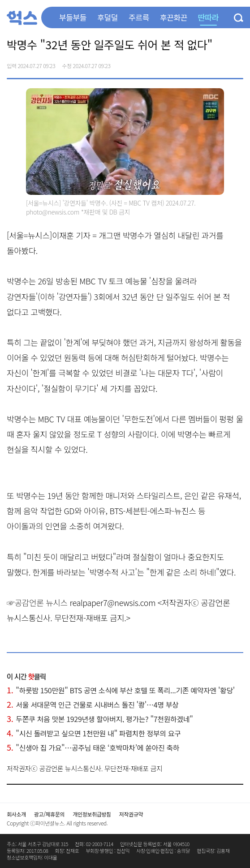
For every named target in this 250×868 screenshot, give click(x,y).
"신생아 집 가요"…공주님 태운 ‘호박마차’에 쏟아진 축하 (93, 748)
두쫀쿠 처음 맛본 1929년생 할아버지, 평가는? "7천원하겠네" (100, 719)
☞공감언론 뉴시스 (37, 602)
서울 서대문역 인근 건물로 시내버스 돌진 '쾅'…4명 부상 (93, 705)
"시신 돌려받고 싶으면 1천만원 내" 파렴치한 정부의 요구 (94, 733)
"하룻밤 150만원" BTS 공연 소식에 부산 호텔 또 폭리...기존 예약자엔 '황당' (121, 690)
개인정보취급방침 (92, 814)
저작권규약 (131, 814)
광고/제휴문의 (50, 814)
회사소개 (16, 814)
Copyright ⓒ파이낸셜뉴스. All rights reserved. (57, 823)
